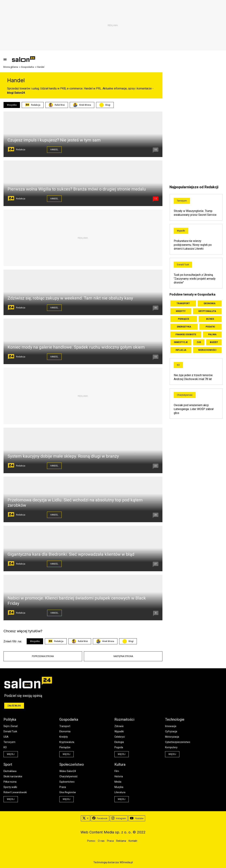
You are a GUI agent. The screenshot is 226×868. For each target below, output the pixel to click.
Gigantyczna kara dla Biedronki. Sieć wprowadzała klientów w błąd (71, 554)
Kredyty (181, 311)
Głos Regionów (68, 792)
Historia (119, 776)
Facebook (100, 818)
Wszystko (12, 105)
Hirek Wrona (82, 105)
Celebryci (120, 737)
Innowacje (171, 726)
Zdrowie (119, 726)
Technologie (175, 719)
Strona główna (11, 67)
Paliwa (212, 334)
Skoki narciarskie (13, 776)
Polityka (10, 719)
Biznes (210, 319)
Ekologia (119, 742)
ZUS (199, 342)
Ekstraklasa (10, 771)
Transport (183, 303)
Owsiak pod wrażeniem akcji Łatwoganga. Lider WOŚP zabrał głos (194, 409)
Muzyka (119, 787)
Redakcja (33, 105)
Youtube (137, 818)
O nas (101, 841)
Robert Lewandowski (15, 792)
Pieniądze (184, 319)
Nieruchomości (207, 350)
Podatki (210, 327)
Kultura (120, 764)
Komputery (171, 747)
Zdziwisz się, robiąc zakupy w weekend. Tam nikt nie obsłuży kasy (70, 298)
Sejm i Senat (11, 726)
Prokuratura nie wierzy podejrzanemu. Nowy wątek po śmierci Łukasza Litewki (193, 245)
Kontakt (133, 841)
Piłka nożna (10, 782)
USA (6, 737)
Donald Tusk (183, 265)
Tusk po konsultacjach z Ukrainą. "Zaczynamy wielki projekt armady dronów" (195, 279)
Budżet (214, 342)
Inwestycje (181, 342)
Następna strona (123, 656)
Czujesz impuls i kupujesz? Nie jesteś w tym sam (54, 140)
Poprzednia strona (43, 656)
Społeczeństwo (72, 764)
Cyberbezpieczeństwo (178, 742)
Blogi (108, 105)
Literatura (120, 792)
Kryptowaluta (207, 311)
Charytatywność (185, 395)
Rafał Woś (57, 105)
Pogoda (119, 747)
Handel (54, 150)
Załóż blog (14, 706)
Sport (8, 764)
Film (117, 771)
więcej (11, 754)
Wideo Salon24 (68, 771)
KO (178, 365)
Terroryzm (182, 201)
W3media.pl (126, 862)
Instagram (119, 818)
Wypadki (181, 231)
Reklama (121, 841)
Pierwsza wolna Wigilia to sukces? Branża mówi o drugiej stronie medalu (77, 189)
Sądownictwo (67, 782)
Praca (63, 787)
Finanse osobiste (186, 334)
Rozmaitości (124, 719)
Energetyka (184, 327)
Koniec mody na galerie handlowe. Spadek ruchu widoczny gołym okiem (76, 347)
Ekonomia (210, 303)
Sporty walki (10, 787)
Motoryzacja (172, 737)
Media (118, 782)
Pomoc (91, 841)
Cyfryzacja (171, 731)
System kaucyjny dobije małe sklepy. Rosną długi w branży (63, 456)
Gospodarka (27, 67)
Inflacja (181, 350)
